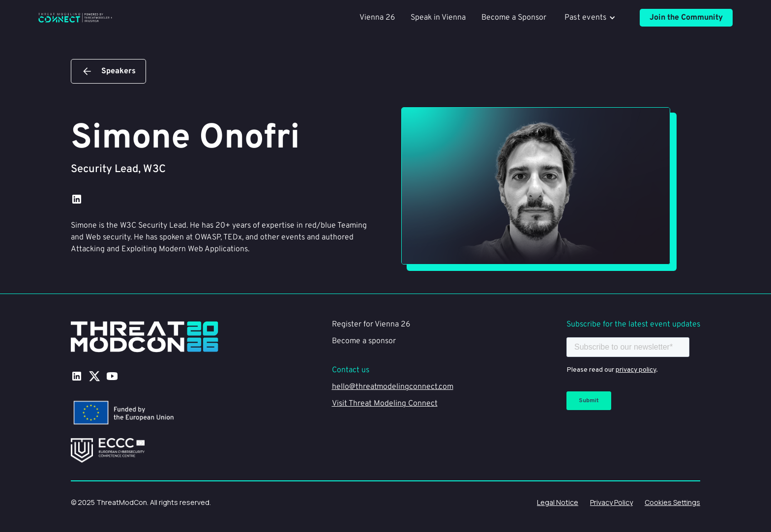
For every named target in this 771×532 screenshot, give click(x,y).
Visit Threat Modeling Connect (385, 404)
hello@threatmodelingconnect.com (393, 387)
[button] (593, 18)
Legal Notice (558, 502)
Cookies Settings (672, 502)
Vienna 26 (377, 18)
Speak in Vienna (438, 18)
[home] (75, 17)
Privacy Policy (611, 502)
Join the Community (686, 18)
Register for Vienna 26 (371, 325)
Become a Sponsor (514, 18)
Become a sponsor (364, 341)
